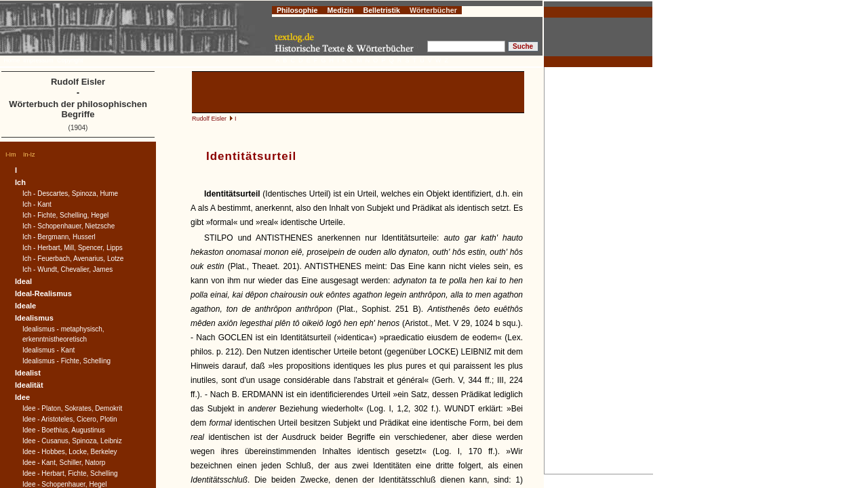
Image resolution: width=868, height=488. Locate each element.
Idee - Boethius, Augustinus (64, 430)
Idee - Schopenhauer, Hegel (65, 484)
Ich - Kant (37, 204)
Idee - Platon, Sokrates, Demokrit (72, 408)
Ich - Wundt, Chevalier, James (67, 269)
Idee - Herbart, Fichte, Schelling (70, 473)
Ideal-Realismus (43, 293)
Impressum (38, 60)
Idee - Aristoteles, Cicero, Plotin (70, 419)
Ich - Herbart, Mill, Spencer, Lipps (73, 248)
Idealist (28, 373)
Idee (22, 397)
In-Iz (29, 155)
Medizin (340, 10)
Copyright (70, 60)
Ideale (25, 306)
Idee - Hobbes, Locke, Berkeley (70, 452)
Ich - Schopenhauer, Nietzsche (68, 226)
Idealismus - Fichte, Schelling (66, 361)
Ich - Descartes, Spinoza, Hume (70, 194)
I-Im (11, 155)
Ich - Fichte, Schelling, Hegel (65, 215)
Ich (20, 182)
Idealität (29, 385)
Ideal (23, 281)
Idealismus (34, 318)
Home (12, 60)
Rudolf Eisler (209, 119)
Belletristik (381, 10)
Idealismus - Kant (48, 350)
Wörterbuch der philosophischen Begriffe (78, 109)
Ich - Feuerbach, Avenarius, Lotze (73, 259)
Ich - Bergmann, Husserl (59, 237)
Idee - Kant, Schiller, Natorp (64, 463)
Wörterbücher (433, 10)
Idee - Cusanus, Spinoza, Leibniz (72, 441)
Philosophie (297, 10)
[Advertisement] (599, 270)
